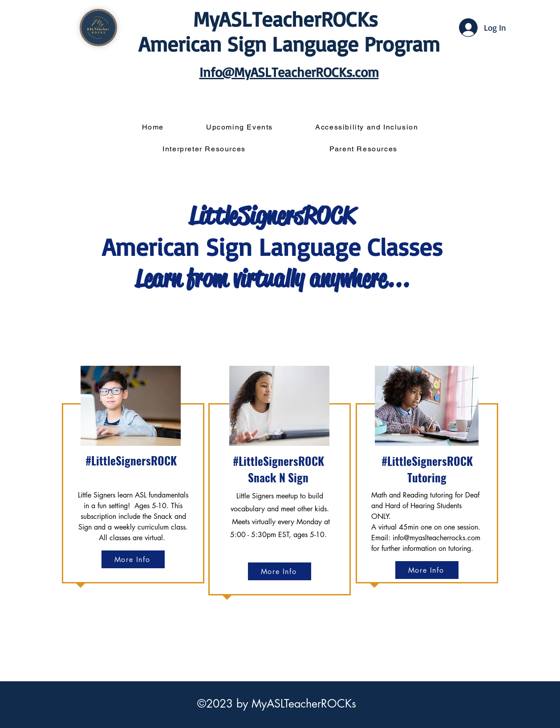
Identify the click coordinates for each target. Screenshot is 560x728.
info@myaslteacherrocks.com (436, 538)
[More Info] (133, 559)
